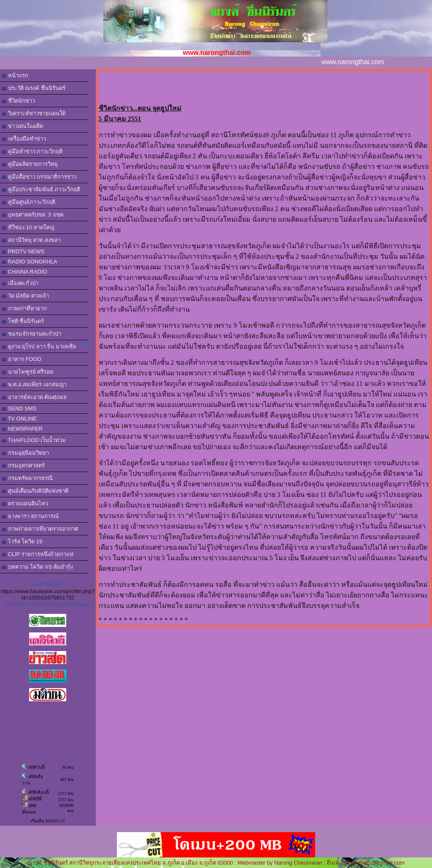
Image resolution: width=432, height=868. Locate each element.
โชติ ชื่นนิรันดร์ (23, 321)
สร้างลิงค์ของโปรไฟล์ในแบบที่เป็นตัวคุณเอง (48, 605)
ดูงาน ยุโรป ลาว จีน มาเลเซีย (44, 346)
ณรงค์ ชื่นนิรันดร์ (49, 584)
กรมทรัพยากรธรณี (27, 478)
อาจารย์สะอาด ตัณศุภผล (34, 397)
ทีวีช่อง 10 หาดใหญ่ (28, 227)
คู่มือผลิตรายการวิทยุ (30, 164)
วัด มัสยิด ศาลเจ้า (25, 296)
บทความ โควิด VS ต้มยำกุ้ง (37, 567)
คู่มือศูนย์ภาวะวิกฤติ (28, 202)
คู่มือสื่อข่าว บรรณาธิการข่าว (39, 177)
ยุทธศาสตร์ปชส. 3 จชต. (33, 215)
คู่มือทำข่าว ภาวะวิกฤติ (32, 151)
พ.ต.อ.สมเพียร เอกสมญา (34, 384)
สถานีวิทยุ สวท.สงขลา (31, 240)
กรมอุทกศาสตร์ (23, 465)
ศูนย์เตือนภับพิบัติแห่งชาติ (35, 491)
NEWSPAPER (22, 429)
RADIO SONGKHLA (30, 262)
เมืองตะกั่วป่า (20, 283)
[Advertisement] (264, 85)
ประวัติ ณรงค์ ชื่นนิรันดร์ (34, 88)
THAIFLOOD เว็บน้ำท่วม (34, 440)
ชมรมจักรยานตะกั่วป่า (31, 334)
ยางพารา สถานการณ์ (30, 516)
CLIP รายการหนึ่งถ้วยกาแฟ (38, 554)
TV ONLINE (19, 419)
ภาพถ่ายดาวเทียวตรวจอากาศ (40, 529)
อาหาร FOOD (22, 359)
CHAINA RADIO (24, 272)
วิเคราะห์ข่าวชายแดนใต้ (34, 113)
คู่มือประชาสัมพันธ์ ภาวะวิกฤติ (41, 189)
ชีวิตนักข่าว (18, 101)
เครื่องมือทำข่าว (24, 139)
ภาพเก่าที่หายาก (24, 308)
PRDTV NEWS (23, 251)
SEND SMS (19, 408)
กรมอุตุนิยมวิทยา (25, 453)
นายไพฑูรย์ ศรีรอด (27, 372)
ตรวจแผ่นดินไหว (25, 503)
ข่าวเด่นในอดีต (22, 126)
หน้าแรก (15, 75)
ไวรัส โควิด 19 (22, 541)
